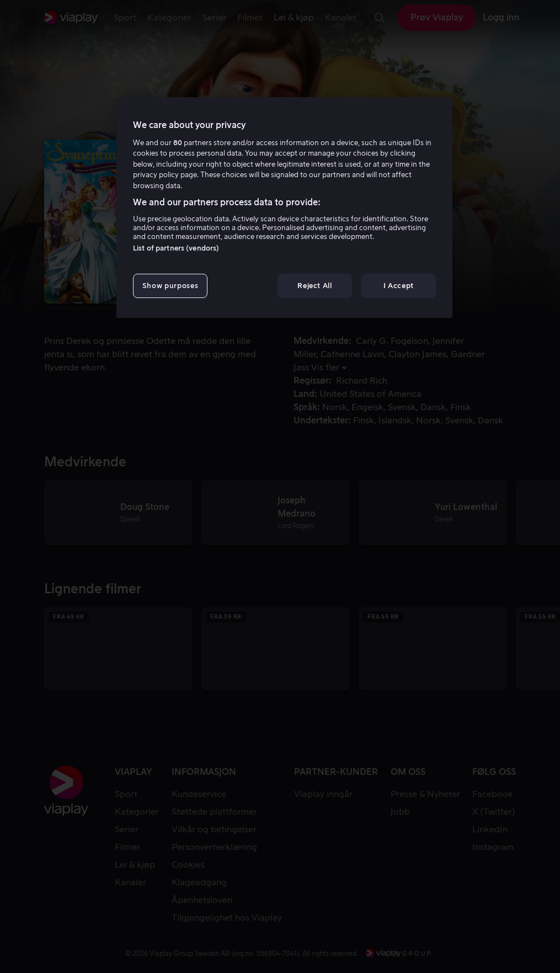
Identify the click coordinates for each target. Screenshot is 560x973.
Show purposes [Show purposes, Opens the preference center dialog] (170, 286)
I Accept (399, 286)
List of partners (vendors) (176, 248)
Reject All (315, 286)
